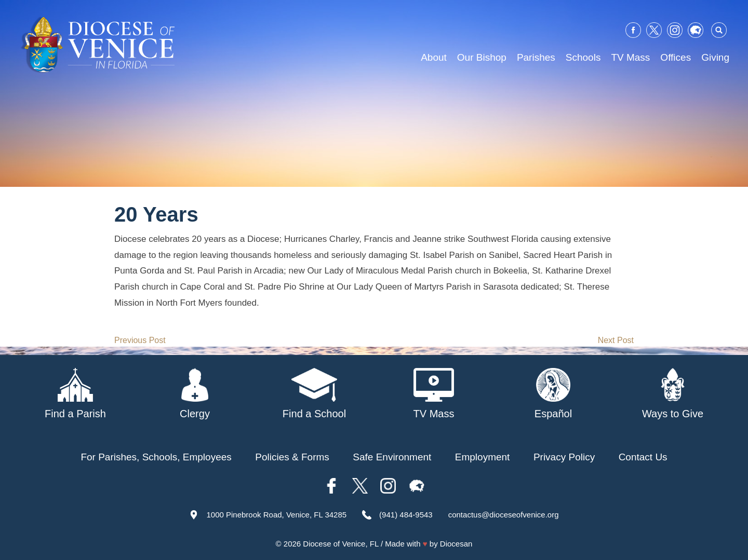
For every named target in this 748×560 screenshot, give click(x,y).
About (434, 57)
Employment (483, 457)
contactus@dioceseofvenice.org (504, 515)
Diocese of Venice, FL (340, 544)
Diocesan (456, 544)
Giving (715, 57)
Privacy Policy (564, 457)
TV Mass (630, 57)
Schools (583, 57)
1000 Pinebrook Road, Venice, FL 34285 (276, 515)
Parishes (536, 57)
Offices (676, 57)
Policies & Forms (292, 457)
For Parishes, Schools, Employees (156, 457)
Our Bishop (482, 57)
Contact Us (643, 457)
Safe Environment (392, 457)
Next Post (616, 340)
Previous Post (140, 340)
